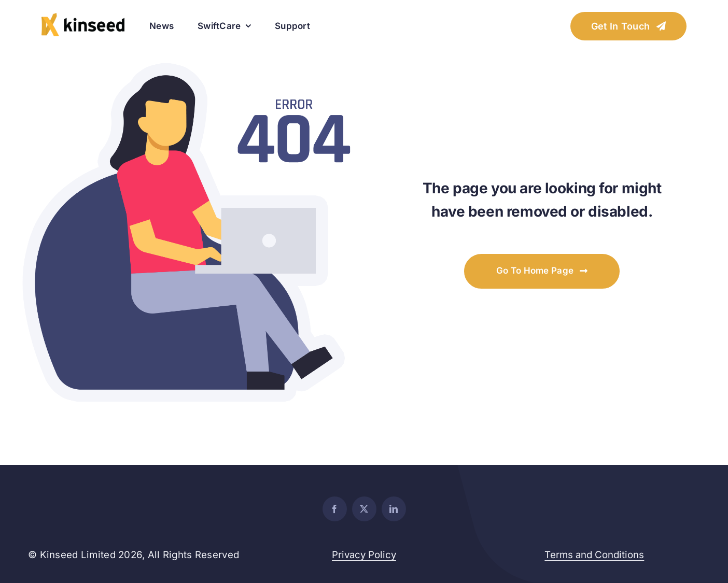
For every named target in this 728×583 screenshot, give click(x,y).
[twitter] (364, 509)
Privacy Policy (364, 555)
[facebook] (335, 509)
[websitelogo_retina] (83, 17)
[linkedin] (394, 509)
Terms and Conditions (594, 555)
